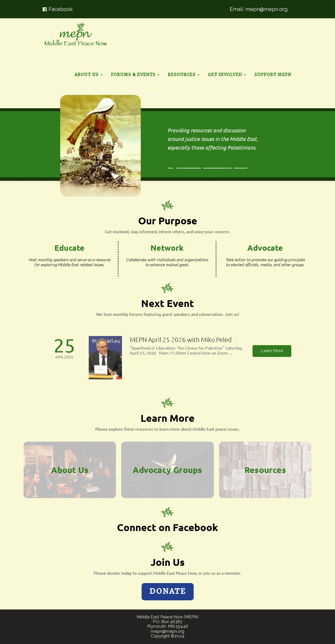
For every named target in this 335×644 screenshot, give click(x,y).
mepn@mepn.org (267, 9)
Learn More (272, 351)
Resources (184, 75)
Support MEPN (273, 75)
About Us (88, 75)
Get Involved (227, 75)
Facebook (61, 9)
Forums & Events (135, 75)
